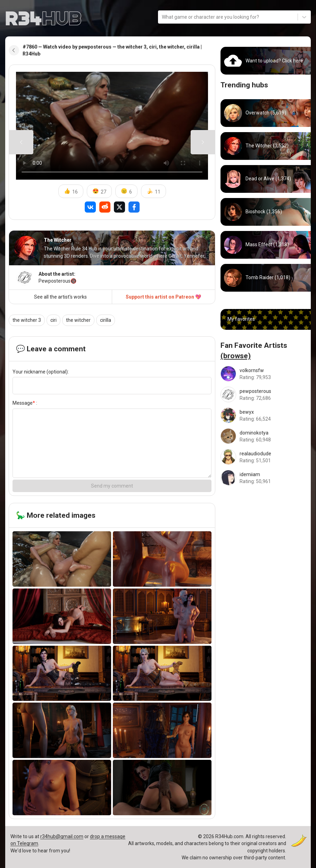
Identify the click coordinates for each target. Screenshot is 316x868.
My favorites (241, 319)
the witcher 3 (27, 320)
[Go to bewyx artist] (266, 415)
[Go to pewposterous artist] (266, 394)
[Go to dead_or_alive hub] (266, 179)
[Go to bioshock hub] (266, 212)
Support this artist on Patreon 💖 (163, 297)
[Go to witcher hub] (266, 146)
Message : (25, 403)
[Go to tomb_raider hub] (266, 278)
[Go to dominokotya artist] (266, 436)
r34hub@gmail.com (62, 836)
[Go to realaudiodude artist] (266, 457)
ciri (53, 320)
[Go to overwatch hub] (266, 113)
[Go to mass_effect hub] (266, 245)
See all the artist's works (60, 297)
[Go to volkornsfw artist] (266, 374)
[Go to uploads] (266, 61)
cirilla (106, 320)
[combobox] (162, 17)
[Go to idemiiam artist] (266, 478)
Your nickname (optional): (41, 372)
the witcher (78, 320)
